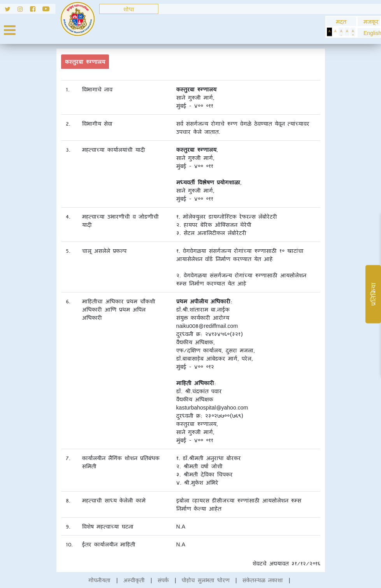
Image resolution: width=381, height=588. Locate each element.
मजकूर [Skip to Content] (369, 22)
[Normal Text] (347, 32)
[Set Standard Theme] (335, 32)
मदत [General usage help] (341, 22)
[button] (369, 33)
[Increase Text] (353, 32)
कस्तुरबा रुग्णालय (85, 62)
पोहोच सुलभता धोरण (206, 580)
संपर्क (163, 580)
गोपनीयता (99, 580)
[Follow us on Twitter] (9, 10)
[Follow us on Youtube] (49, 10)
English (369, 33)
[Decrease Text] (341, 32)
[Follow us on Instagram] (24, 10)
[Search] (129, 9)
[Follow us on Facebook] (36, 10)
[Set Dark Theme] (329, 32)
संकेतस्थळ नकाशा (263, 580)
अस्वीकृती (134, 580)
